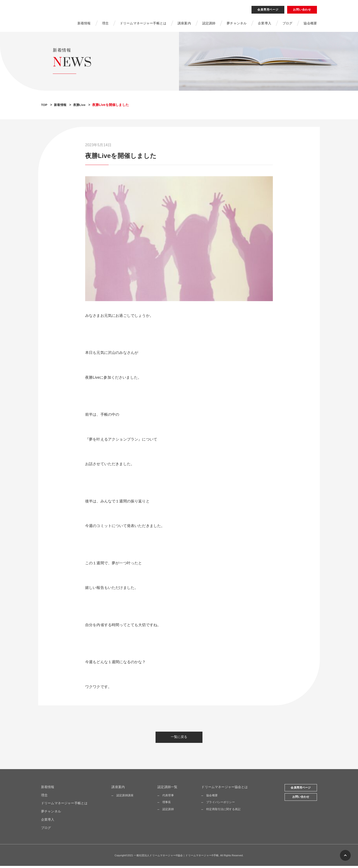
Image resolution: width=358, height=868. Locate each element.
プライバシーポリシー (221, 804)
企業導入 (265, 24)
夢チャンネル (237, 24)
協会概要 (310, 24)
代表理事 (168, 797)
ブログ (287, 24)
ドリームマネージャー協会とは (225, 789)
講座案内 (184, 24)
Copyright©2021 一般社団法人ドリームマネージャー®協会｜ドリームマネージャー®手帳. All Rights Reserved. (179, 857)
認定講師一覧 (167, 789)
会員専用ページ (268, 11)
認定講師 (209, 24)
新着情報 (84, 24)
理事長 (167, 804)
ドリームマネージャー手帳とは (143, 24)
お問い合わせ (302, 11)
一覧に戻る (179, 739)
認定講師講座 (125, 797)
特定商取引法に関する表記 (223, 811)
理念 (105, 24)
